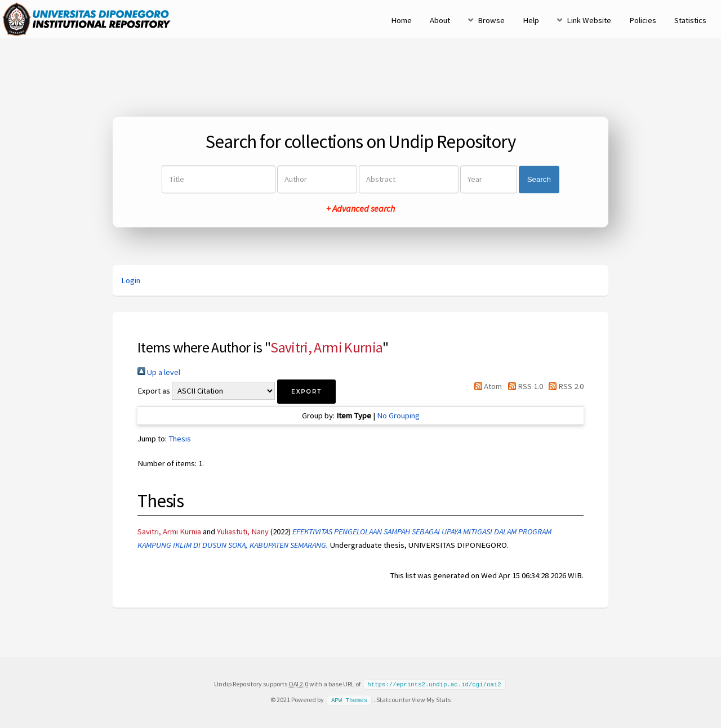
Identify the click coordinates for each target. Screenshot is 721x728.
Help (531, 20)
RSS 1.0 (523, 386)
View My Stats (431, 699)
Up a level (159, 372)
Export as (154, 391)
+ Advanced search (360, 209)
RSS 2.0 (564, 386)
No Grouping (398, 416)
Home (401, 20)
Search (539, 179)
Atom (486, 386)
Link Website (589, 20)
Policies (643, 20)
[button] (306, 392)
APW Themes (349, 699)
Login (131, 280)
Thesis (180, 439)
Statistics (690, 20)
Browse (491, 20)
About (440, 20)
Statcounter (393, 699)
